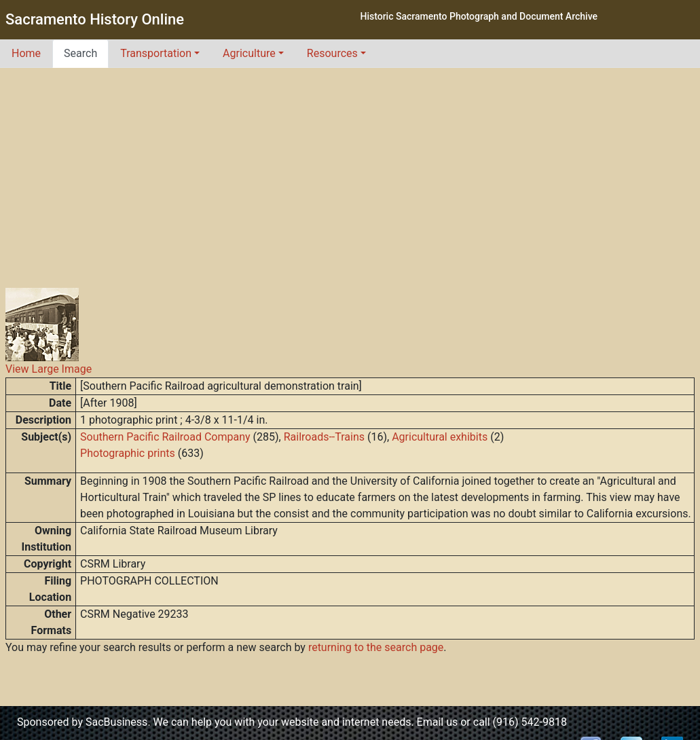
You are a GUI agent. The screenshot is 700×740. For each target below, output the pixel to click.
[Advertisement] (350, 170)
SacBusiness (116, 722)
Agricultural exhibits (440, 437)
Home (26, 53)
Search (80, 53)
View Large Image (49, 369)
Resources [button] (332, 53)
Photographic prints (128, 453)
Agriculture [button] (249, 53)
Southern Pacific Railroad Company (165, 437)
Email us (438, 722)
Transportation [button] (156, 53)
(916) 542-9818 (530, 722)
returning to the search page (376, 647)
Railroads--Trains (324, 437)
